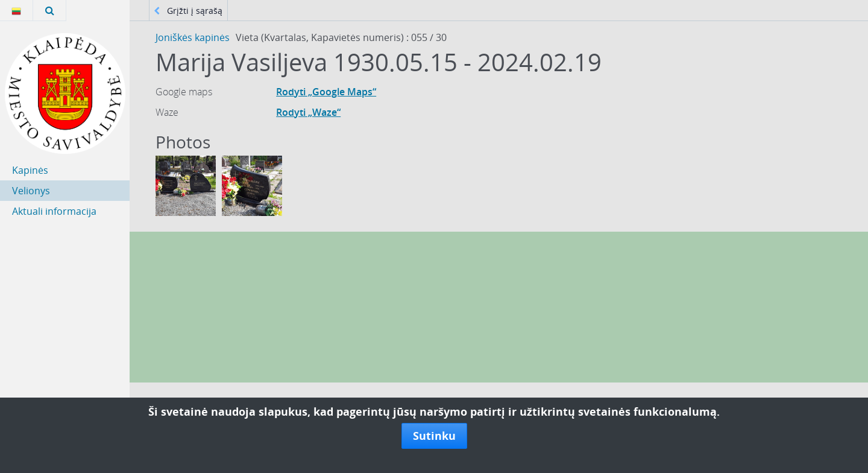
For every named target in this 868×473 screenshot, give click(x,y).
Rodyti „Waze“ (308, 112)
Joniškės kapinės (193, 37)
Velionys (31, 191)
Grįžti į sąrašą (188, 11)
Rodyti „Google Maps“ (326, 92)
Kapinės (30, 170)
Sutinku (434, 436)
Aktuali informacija (54, 211)
